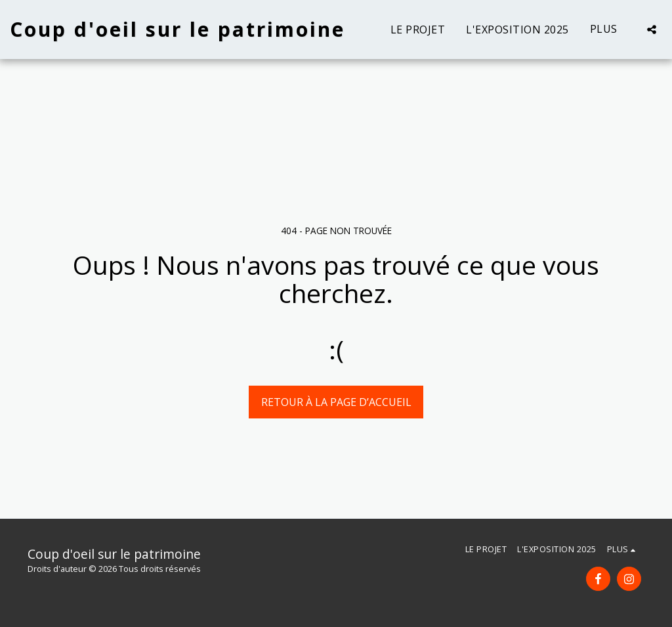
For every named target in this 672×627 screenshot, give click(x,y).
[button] (652, 30)
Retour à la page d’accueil (336, 402)
